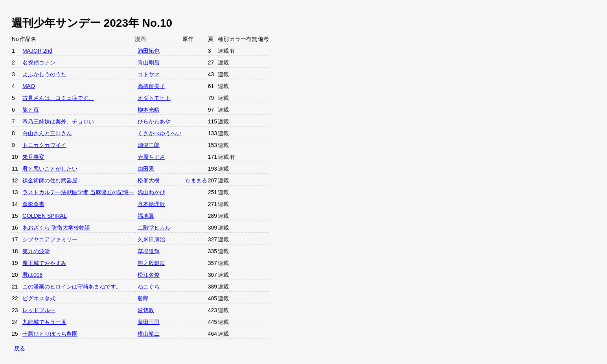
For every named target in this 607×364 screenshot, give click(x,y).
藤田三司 (149, 322)
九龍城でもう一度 (44, 322)
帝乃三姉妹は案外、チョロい (58, 121)
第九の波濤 (36, 251)
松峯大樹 (149, 180)
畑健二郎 (149, 145)
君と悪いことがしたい (50, 169)
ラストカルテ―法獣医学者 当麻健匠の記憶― (78, 192)
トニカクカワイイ (44, 145)
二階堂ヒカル (154, 228)
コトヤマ (149, 74)
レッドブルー (39, 310)
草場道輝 (149, 251)
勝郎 (143, 298)
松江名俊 (149, 275)
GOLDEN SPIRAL (45, 216)
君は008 (32, 275)
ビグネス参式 (39, 298)
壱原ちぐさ (151, 157)
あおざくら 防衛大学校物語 (56, 228)
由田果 (146, 169)
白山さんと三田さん (47, 133)
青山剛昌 (149, 63)
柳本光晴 (149, 110)
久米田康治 (151, 239)
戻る (20, 348)
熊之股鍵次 (151, 263)
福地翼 (146, 216)
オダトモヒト (154, 98)
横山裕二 (149, 334)
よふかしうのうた (44, 74)
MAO (29, 86)
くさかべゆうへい (160, 133)
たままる (196, 180)
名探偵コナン (39, 63)
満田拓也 (149, 51)
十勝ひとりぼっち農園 (50, 334)
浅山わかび (151, 192)
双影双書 (33, 204)
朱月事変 (33, 157)
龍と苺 (31, 110)
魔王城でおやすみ (44, 263)
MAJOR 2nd (37, 51)
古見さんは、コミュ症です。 (58, 98)
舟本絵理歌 (151, 204)
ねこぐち (149, 287)
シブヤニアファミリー (50, 239)
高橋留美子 (151, 86)
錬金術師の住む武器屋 (50, 180)
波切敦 (146, 310)
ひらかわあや (154, 121)
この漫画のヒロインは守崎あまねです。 (72, 287)
